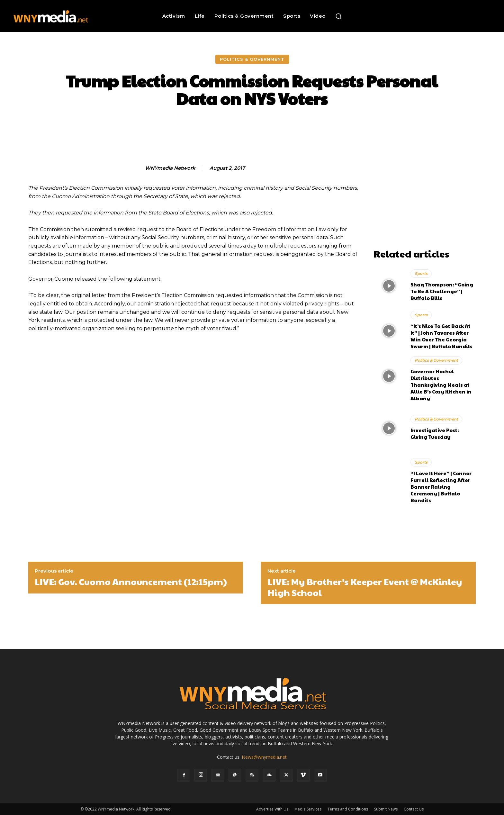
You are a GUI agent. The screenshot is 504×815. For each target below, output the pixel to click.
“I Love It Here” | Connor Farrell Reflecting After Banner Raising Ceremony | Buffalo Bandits (441, 487)
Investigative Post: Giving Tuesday (435, 433)
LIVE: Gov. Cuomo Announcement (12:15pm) (131, 582)
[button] (338, 16)
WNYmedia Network (170, 168)
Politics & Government (252, 59)
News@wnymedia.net (264, 757)
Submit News (386, 809)
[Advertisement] (425, 205)
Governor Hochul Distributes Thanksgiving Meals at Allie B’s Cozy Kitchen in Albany (441, 385)
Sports (421, 273)
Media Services (308, 809)
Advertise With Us (272, 809)
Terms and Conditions (348, 809)
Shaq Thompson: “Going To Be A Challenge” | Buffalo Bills (442, 291)
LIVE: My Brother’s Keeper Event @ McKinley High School (365, 587)
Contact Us (414, 809)
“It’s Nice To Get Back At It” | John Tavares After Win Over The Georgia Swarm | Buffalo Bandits (441, 336)
